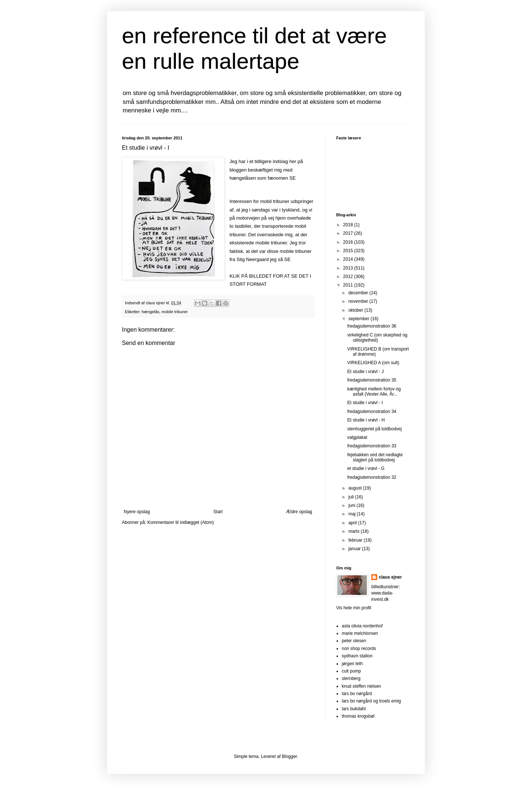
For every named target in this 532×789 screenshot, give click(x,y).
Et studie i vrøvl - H (366, 420)
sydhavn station (357, 656)
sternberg (351, 678)
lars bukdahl (354, 709)
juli (352, 497)
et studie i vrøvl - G (366, 468)
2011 (349, 285)
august (356, 488)
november (359, 301)
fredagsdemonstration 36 (372, 326)
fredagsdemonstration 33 (372, 446)
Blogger (289, 756)
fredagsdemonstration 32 (372, 477)
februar (356, 540)
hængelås (151, 312)
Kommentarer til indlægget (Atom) (181, 522)
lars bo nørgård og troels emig (371, 701)
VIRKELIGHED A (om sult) (373, 363)
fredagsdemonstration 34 (372, 412)
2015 (349, 251)
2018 (349, 225)
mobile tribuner (175, 312)
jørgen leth (352, 664)
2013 (349, 268)
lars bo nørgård (357, 694)
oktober (356, 310)
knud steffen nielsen (362, 686)
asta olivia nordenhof (362, 626)
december (359, 293)
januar (355, 549)
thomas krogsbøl (358, 716)
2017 (349, 233)
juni (352, 505)
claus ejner (390, 577)
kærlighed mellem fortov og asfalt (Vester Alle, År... (374, 392)
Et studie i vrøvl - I (365, 403)
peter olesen (354, 641)
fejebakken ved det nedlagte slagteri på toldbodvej (375, 457)
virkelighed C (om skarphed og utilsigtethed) (377, 338)
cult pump (351, 671)
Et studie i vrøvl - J (366, 372)
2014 (349, 259)
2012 (349, 277)
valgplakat (357, 437)
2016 (349, 242)
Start (218, 512)
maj (353, 514)
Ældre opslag (299, 512)
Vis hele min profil (354, 608)
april (353, 523)
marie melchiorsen (360, 633)
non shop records (359, 649)
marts (354, 531)
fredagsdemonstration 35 (372, 380)
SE (292, 178)
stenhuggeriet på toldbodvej (374, 429)
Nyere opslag (137, 512)
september (359, 319)
